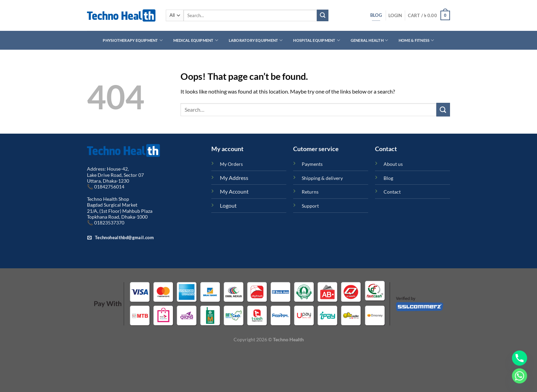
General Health (370, 40)
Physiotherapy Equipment (133, 40)
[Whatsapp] (520, 376)
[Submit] (323, 15)
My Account (234, 191)
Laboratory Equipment (256, 40)
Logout (228, 205)
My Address (234, 178)
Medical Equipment (196, 40)
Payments (312, 164)
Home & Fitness (416, 40)
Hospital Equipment (316, 40)
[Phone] (520, 358)
